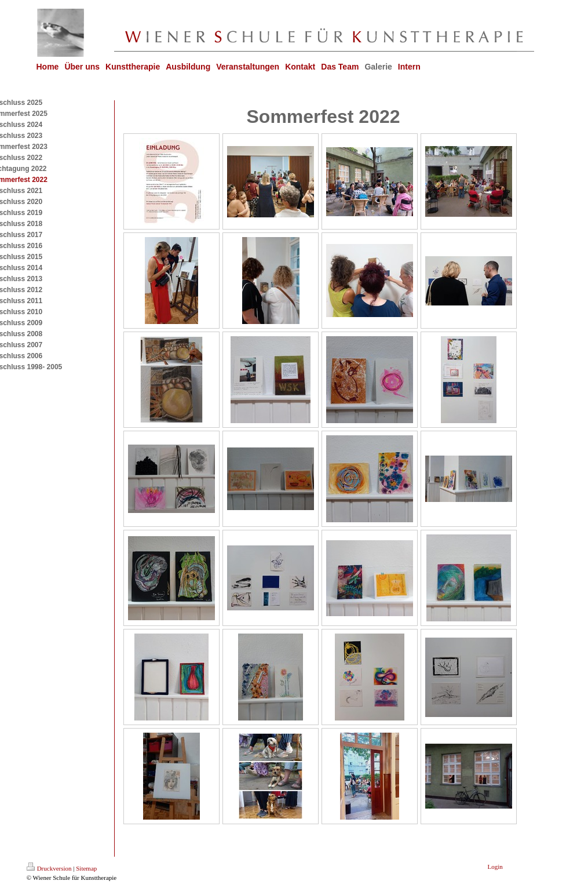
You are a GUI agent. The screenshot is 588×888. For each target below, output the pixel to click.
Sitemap (86, 868)
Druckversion (49, 868)
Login (495, 867)
